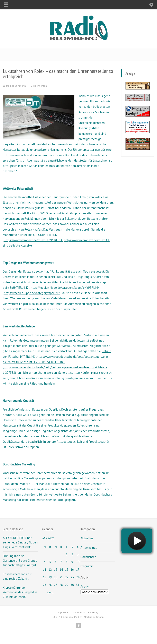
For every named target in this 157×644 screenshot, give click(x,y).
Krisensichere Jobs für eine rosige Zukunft (17, 576)
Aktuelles (87, 538)
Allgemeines (89, 547)
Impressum (64, 612)
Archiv (84, 587)
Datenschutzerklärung (86, 612)
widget (137, 548)
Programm (87, 566)
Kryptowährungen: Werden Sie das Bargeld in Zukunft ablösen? (20, 592)
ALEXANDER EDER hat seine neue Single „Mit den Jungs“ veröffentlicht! (20, 542)
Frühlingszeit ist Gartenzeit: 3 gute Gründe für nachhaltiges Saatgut (20, 560)
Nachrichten (40, 86)
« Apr (50, 592)
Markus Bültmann (16, 86)
